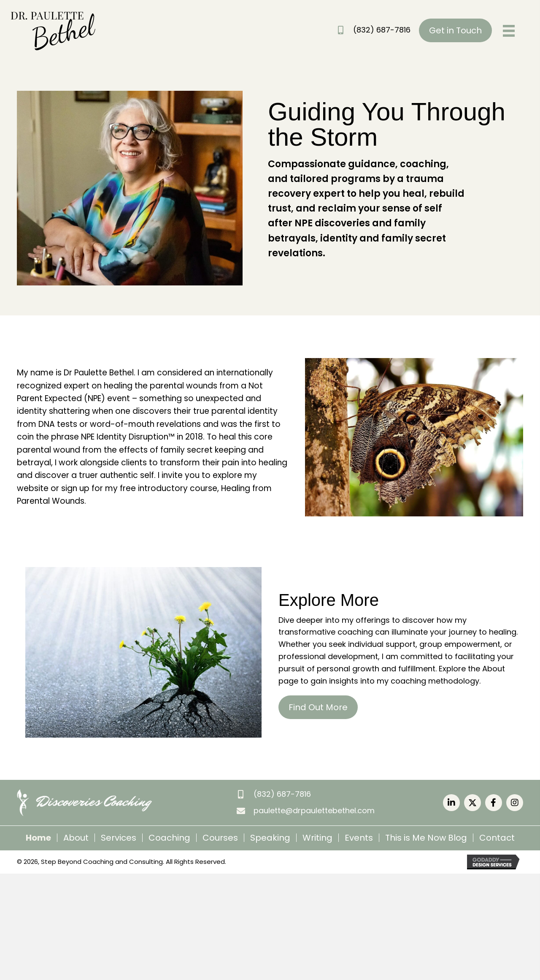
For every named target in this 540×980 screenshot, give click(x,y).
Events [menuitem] (359, 838)
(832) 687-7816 (382, 30)
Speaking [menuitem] (270, 838)
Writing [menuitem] (317, 838)
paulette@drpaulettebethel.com (314, 810)
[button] (451, 803)
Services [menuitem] (119, 838)
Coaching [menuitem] (169, 838)
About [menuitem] (76, 838)
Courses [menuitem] (220, 838)
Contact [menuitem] (497, 838)
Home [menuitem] (38, 838)
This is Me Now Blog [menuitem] (426, 838)
